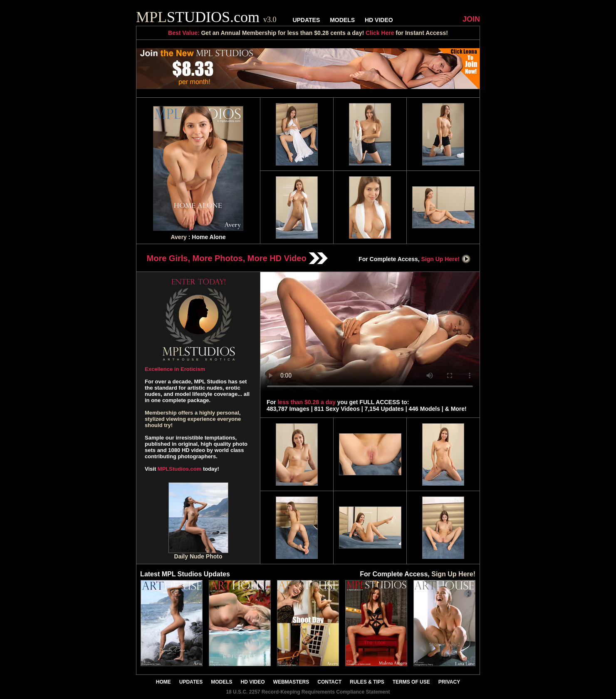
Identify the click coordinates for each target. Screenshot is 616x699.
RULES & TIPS (367, 682)
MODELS (342, 20)
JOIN (471, 19)
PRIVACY (449, 682)
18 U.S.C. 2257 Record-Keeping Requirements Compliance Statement (308, 692)
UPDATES (306, 20)
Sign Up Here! (446, 259)
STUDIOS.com (206, 17)
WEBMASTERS (291, 682)
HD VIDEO (379, 20)
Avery (178, 237)
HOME (163, 682)
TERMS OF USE (411, 682)
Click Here (380, 33)
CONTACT (329, 682)
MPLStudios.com (179, 469)
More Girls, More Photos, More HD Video (237, 258)
